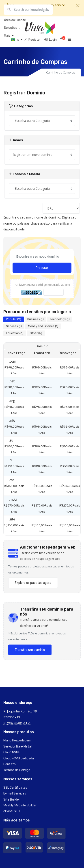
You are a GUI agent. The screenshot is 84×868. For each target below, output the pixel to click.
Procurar (42, 268)
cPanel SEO (12, 811)
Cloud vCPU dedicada (19, 758)
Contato (10, 764)
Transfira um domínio (30, 650)
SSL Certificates (15, 788)
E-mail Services (15, 793)
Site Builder (12, 800)
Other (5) (36, 333)
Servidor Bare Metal (17, 746)
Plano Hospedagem (17, 740)
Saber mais (41, 11)
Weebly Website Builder (20, 805)
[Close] (78, 6)
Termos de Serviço (17, 770)
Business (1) (36, 319)
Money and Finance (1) (43, 326)
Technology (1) (60, 319)
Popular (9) (14, 319)
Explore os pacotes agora (33, 583)
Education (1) (15, 333)
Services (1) (14, 326)
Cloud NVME (12, 752)
